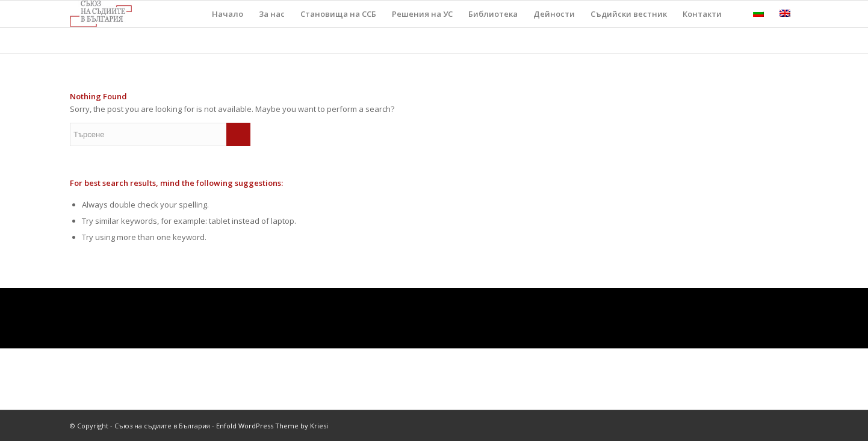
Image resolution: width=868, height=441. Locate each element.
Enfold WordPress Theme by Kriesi (272, 426)
